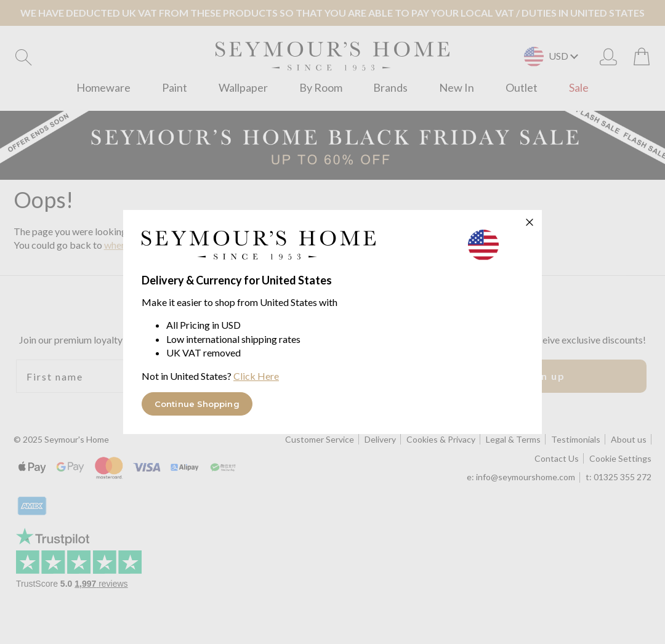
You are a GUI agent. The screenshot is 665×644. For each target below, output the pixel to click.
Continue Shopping (197, 404)
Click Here (256, 376)
